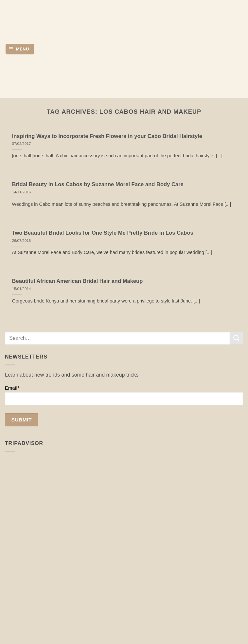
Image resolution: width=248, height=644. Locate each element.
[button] (20, 49)
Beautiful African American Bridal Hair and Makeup (78, 281)
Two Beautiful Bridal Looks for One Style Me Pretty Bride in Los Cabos (103, 233)
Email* (124, 395)
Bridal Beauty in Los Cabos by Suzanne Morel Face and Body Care (98, 184)
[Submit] (237, 338)
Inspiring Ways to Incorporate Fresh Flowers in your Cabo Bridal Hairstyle (107, 136)
